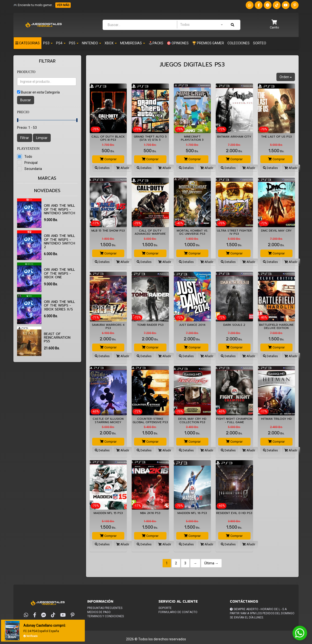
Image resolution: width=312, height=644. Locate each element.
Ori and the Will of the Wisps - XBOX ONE (59, 273)
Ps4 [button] (61, 43)
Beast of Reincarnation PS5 (57, 338)
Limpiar (42, 138)
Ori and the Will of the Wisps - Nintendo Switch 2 (59, 241)
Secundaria (33, 169)
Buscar (26, 100)
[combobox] (201, 25)
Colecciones (239, 43)
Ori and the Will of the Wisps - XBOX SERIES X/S (59, 306)
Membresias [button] (133, 43)
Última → (211, 563)
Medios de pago (99, 612)
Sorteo (260, 43)
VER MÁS (63, 5)
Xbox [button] (111, 43)
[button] (274, 25)
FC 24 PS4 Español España (41, 631)
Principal (31, 163)
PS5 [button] (74, 43)
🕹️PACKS (156, 43)
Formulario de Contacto (178, 612)
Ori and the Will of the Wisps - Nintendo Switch (59, 209)
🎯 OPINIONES (178, 43)
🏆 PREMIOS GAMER (208, 43)
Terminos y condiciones (106, 616)
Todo (28, 157)
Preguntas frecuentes (105, 608)
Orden (286, 77)
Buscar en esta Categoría (40, 92)
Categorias (28, 43)
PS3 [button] (48, 43)
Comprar (108, 159)
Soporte (165, 608)
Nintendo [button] (92, 43)
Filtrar (25, 138)
